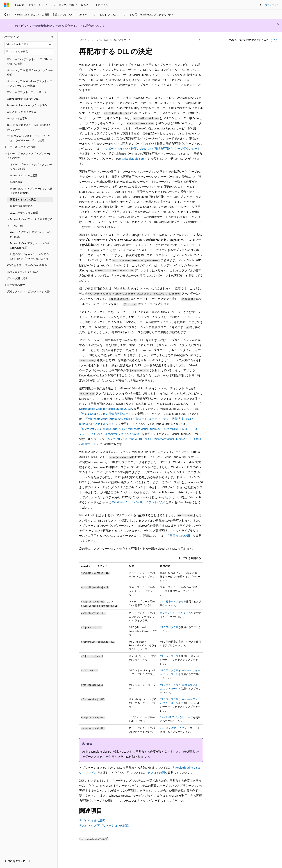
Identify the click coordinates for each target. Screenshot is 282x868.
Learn (83, 39)
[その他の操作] (200, 40)
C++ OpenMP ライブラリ (174, 728)
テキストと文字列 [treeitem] (17, 118)
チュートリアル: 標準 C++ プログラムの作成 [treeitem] (30, 72)
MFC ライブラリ (169, 627)
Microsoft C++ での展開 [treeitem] (24, 175)
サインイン (271, 5)
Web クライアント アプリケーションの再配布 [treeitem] (31, 234)
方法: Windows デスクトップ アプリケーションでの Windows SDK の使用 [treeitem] (30, 138)
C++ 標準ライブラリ (172, 601)
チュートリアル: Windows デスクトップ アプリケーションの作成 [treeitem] (30, 83)
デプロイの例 (156, 772)
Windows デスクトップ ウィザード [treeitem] (27, 92)
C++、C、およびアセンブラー (109, 39)
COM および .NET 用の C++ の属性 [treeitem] (27, 265)
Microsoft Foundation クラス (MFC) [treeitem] (27, 105)
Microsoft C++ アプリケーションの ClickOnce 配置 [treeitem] (30, 245)
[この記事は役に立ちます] (271, 40)
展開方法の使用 (180, 535)
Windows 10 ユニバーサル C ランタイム (138, 502)
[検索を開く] (260, 5)
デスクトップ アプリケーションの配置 (104, 825)
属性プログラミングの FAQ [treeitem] (22, 272)
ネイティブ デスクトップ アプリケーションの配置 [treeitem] (31, 167)
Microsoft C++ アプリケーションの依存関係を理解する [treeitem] (31, 191)
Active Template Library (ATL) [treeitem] (23, 99)
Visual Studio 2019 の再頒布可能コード (107, 414)
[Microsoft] (7, 5)
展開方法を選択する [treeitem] (21, 206)
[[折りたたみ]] (52, 37)
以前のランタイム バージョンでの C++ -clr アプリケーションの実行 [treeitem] (29, 256)
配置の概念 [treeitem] (16, 182)
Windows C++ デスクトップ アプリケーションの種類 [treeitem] (30, 61)
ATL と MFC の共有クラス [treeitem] (22, 112)
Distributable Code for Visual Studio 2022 (105, 409)
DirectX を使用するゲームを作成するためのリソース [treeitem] (29, 127)
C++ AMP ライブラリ (172, 717)
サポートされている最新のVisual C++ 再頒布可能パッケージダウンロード (153, 148)
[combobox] (29, 44)
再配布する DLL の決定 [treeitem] (23, 199)
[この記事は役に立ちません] (276, 40)
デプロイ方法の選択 (92, 820)
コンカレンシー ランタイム (175, 613)
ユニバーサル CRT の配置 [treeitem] (24, 213)
